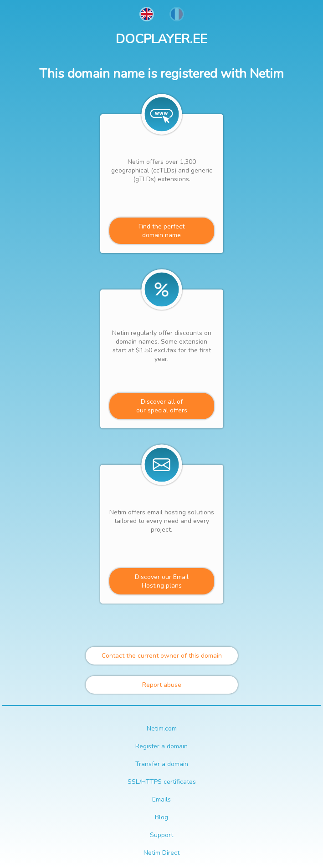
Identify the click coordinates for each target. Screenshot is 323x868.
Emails (161, 799)
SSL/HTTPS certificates (162, 782)
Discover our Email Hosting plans (162, 581)
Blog (161, 817)
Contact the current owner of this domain (162, 656)
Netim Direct (161, 853)
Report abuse (162, 685)
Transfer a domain (162, 764)
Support (161, 835)
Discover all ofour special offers (162, 406)
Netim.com (162, 728)
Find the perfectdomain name (161, 231)
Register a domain (161, 746)
